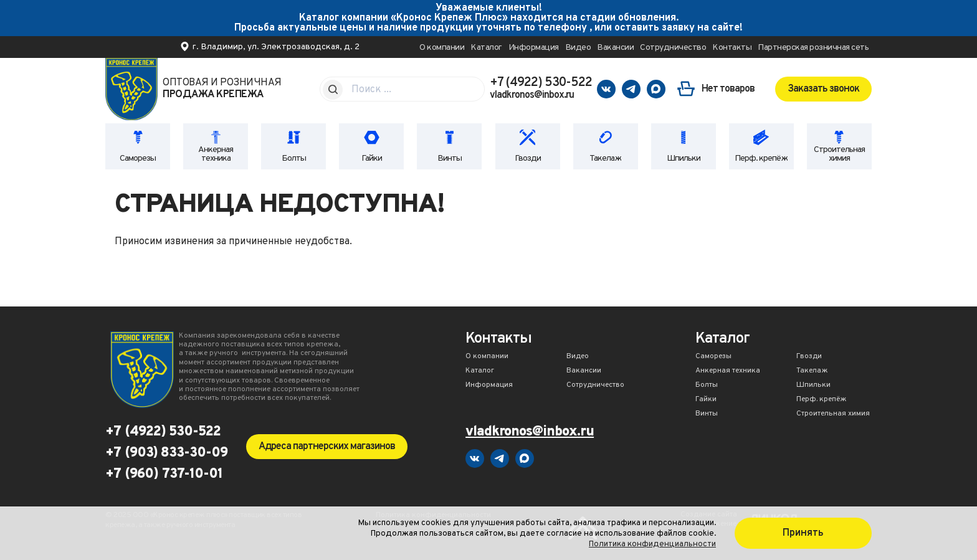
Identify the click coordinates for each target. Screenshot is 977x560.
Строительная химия (839, 154)
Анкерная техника (216, 154)
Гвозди (528, 159)
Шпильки (684, 159)
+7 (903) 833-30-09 (166, 453)
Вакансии (615, 48)
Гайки (372, 159)
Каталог (486, 48)
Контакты (732, 48)
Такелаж (605, 159)
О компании (442, 48)
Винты (450, 159)
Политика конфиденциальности (652, 544)
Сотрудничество (673, 48)
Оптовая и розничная (222, 89)
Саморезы (138, 159)
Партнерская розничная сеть (813, 48)
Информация (534, 48)
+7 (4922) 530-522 (541, 83)
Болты (294, 159)
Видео (578, 48)
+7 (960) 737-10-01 (164, 475)
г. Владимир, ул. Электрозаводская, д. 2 (276, 47)
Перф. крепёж (761, 159)
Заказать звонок (823, 89)
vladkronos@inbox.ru (532, 95)
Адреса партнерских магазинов (327, 447)
